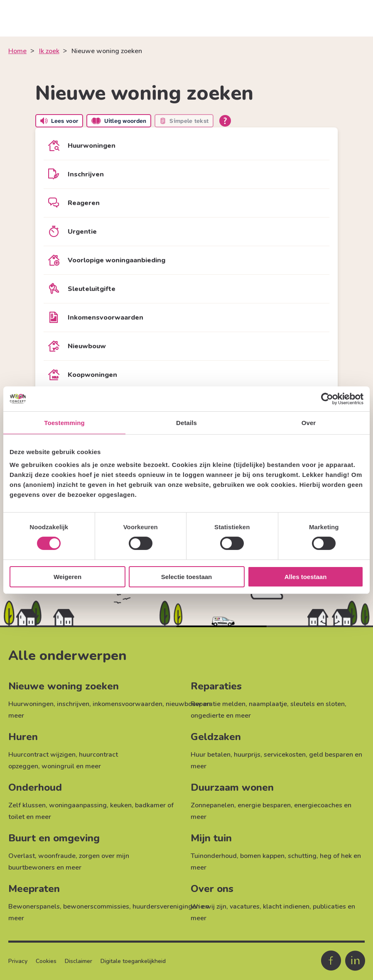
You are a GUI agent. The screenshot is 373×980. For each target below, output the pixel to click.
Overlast (22, 856)
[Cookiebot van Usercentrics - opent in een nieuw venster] (327, 398)
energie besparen (264, 805)
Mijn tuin (211, 838)
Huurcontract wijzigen (42, 755)
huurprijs (247, 755)
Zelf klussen (27, 805)
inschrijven (73, 704)
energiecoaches (318, 805)
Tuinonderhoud (214, 856)
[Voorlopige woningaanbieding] (186, 260)
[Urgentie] (186, 232)
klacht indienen (286, 907)
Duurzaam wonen (232, 787)
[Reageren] (186, 203)
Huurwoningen (31, 704)
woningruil (58, 766)
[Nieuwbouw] (186, 346)
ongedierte (207, 716)
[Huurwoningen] (186, 146)
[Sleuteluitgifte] (186, 289)
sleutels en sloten (318, 704)
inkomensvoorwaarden (128, 704)
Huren (23, 737)
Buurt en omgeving (54, 838)
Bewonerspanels (34, 907)
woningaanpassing (78, 805)
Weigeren (67, 577)
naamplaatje (268, 704)
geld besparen (331, 755)
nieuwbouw (184, 704)
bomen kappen (262, 856)
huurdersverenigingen (166, 907)
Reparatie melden (218, 704)
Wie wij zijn (209, 907)
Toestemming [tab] (64, 422)
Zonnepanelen (212, 805)
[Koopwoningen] (186, 375)
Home (17, 51)
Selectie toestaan (187, 577)
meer (16, 716)
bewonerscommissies (96, 907)
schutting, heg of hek (320, 856)
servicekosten (285, 755)
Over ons (212, 889)
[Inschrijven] (186, 174)
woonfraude (57, 856)
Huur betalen (211, 755)
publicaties (329, 907)
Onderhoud (35, 787)
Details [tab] (186, 422)
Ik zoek (49, 51)
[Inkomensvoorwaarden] (186, 318)
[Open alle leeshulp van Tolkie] (225, 121)
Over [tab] (309, 422)
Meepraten (34, 889)
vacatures (245, 907)
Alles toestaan (306, 577)
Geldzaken (216, 737)
